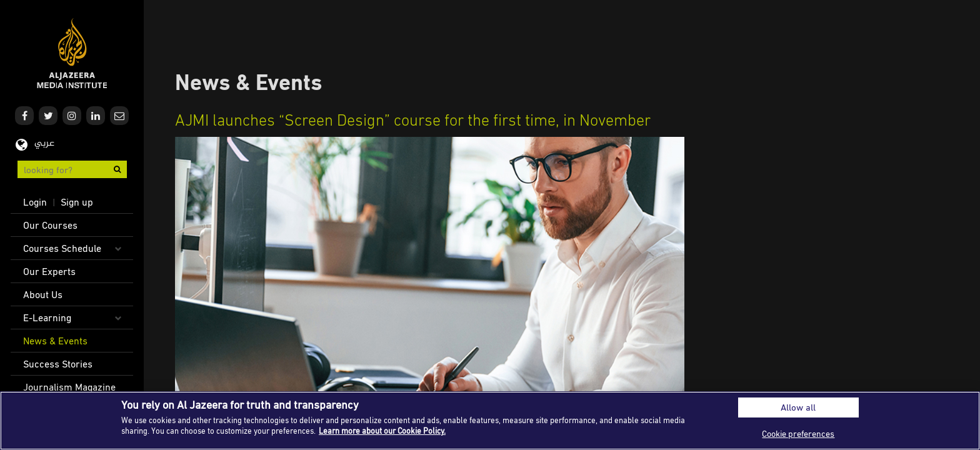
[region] (490, 421)
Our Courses (50, 225)
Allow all (798, 407)
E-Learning (47, 317)
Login (35, 202)
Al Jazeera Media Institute (72, 53)
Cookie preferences (798, 433)
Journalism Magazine (69, 387)
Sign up (77, 202)
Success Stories (58, 364)
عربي (44, 143)
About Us (43, 294)
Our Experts (49, 271)
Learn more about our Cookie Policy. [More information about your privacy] (382, 431)
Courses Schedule (62, 248)
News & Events (55, 341)
